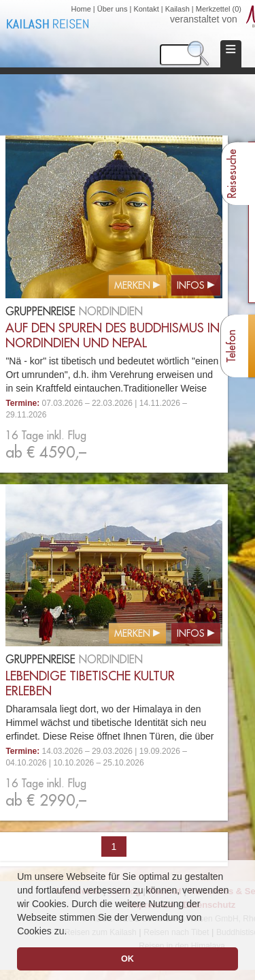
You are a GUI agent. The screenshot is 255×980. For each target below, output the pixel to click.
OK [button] (128, 959)
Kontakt (146, 9)
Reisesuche (233, 174)
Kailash (177, 9)
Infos (191, 286)
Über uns (113, 9)
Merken (132, 286)
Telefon (232, 346)
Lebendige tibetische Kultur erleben (90, 684)
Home (81, 9)
